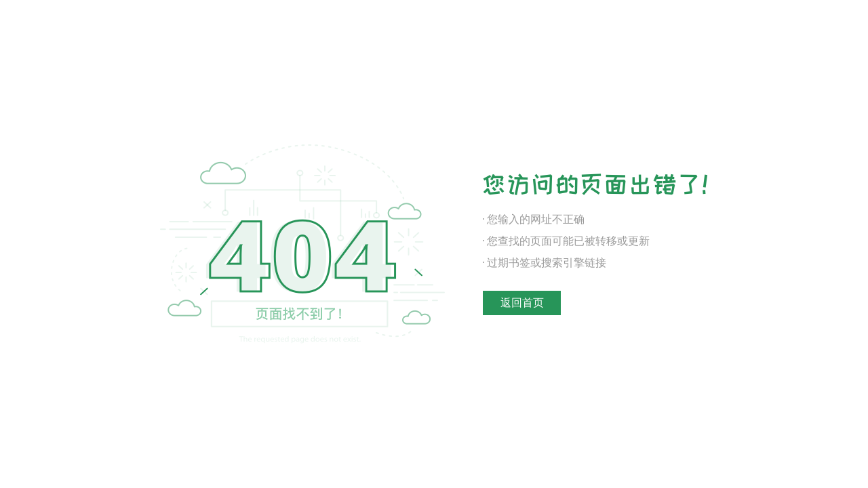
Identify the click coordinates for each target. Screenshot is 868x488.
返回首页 (522, 303)
